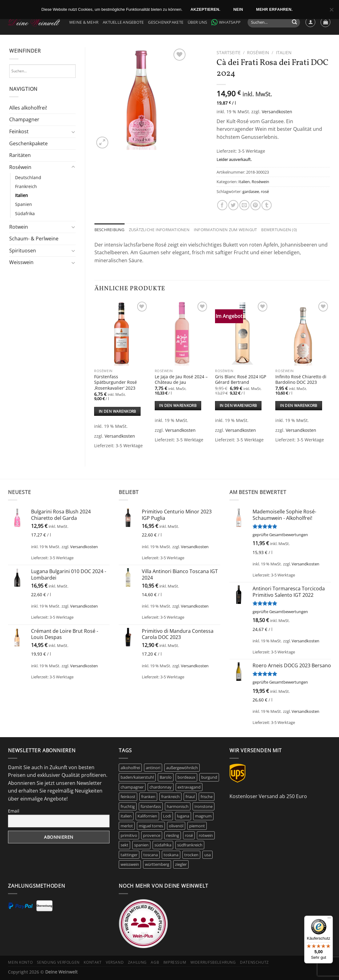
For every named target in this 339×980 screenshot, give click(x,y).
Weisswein (21, 262)
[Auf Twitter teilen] (233, 205)
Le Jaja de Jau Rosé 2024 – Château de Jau (181, 380)
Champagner (24, 119)
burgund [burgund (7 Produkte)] (209, 777)
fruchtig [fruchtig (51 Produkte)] (128, 806)
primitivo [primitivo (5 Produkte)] (129, 835)
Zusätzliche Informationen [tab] (159, 230)
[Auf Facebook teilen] (222, 205)
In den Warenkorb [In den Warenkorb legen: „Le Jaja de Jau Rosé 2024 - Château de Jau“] (178, 406)
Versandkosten (277, 112)
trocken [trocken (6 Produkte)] (191, 855)
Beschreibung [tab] (110, 230)
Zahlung (137, 962)
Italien (22, 195)
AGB (155, 962)
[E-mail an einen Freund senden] (244, 205)
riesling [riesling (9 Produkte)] (173, 835)
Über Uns (197, 22)
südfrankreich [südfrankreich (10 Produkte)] (190, 845)
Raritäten (20, 155)
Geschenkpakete (166, 22)
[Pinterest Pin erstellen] (255, 205)
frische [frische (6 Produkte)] (207, 797)
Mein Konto (20, 962)
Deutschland (28, 177)
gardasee (251, 191)
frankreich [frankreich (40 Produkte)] (170, 797)
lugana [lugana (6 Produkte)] (183, 816)
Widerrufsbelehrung (213, 962)
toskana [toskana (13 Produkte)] (171, 855)
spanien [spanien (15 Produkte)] (141, 845)
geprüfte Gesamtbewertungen (280, 535)
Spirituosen (23, 251)
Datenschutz (254, 962)
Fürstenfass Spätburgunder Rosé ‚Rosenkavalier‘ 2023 (116, 382)
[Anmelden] (310, 22)
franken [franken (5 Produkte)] (148, 797)
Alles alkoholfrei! (28, 108)
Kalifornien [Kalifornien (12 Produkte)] (147, 816)
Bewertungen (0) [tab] (279, 230)
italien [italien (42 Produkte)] (126, 816)
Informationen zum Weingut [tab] (225, 230)
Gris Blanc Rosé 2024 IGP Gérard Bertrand (241, 380)
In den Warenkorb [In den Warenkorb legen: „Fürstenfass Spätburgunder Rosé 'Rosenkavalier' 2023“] (118, 411)
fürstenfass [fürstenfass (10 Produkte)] (151, 806)
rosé (265, 191)
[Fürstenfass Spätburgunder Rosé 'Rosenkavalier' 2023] (121, 333)
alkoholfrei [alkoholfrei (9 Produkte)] (130, 768)
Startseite (229, 52)
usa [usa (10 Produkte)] (207, 855)
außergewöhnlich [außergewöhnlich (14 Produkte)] (182, 768)
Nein (238, 10)
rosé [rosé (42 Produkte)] (189, 835)
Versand (115, 962)
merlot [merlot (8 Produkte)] (127, 826)
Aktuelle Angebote (123, 22)
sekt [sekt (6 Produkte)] (124, 845)
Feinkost (19, 131)
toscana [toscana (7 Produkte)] (151, 855)
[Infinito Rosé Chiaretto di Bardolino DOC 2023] (303, 333)
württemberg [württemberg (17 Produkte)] (157, 864)
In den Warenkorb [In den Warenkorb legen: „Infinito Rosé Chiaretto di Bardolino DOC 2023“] (299, 406)
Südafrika (25, 213)
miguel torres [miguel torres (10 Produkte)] (151, 826)
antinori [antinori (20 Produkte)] (153, 768)
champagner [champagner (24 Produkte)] (132, 787)
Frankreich (26, 186)
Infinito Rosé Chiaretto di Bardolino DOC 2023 (301, 380)
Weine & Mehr (84, 22)
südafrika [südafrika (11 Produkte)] (163, 845)
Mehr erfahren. (275, 10)
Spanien (24, 204)
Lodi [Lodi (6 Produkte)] (167, 816)
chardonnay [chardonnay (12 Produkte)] (161, 787)
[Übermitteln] (294, 22)
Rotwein (19, 227)
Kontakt (93, 962)
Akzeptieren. (205, 10)
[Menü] (329, 919)
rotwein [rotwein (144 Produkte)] (206, 835)
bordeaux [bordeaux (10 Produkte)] (186, 777)
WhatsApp (226, 22)
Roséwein (20, 167)
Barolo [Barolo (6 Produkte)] (166, 777)
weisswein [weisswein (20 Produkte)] (130, 864)
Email (14, 811)
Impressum (175, 962)
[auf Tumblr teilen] (267, 205)
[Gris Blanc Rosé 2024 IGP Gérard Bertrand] (242, 333)
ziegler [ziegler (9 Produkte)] (181, 864)
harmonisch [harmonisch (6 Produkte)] (178, 806)
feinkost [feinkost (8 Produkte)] (128, 797)
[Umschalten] (73, 132)
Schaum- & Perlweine (34, 239)
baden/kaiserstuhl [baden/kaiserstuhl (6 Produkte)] (137, 777)
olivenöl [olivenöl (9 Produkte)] (176, 826)
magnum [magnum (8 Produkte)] (203, 816)
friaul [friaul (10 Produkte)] (190, 797)
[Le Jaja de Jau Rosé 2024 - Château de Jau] (182, 333)
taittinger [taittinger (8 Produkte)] (129, 855)
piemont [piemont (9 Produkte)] (197, 826)
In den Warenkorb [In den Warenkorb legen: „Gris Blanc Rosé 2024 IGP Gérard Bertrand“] (238, 406)
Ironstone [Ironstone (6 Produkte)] (203, 806)
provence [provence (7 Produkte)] (152, 835)
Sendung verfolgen (58, 962)
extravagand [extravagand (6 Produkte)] (189, 787)
